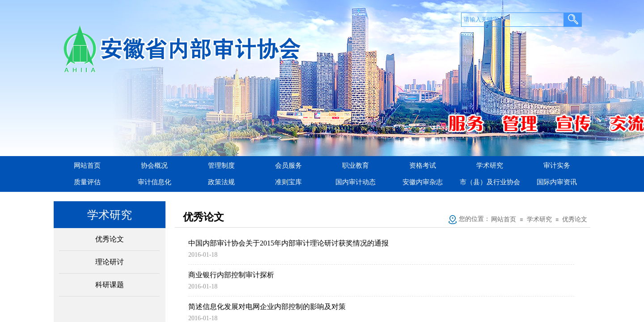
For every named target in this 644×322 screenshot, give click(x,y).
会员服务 (288, 165)
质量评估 (87, 182)
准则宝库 (288, 182)
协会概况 (154, 165)
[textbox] (513, 20)
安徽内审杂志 (423, 182)
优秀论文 (110, 239)
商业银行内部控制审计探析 (231, 275)
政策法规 (221, 182)
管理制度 (221, 165)
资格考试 (423, 165)
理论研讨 (110, 262)
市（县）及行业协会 (490, 182)
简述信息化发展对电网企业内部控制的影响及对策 (267, 307)
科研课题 (110, 285)
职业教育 (356, 165)
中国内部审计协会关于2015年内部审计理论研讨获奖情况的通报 (288, 243)
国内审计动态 (356, 182)
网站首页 (87, 165)
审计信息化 (155, 182)
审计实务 (557, 165)
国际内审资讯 (557, 182)
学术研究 (490, 165)
